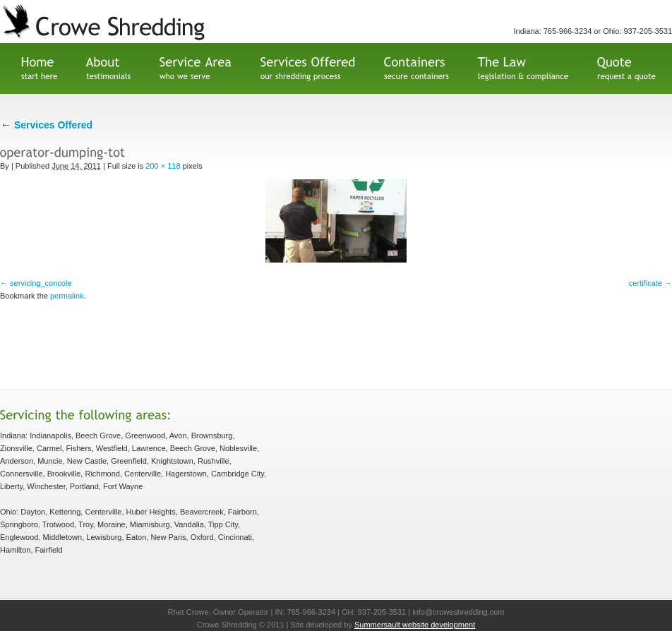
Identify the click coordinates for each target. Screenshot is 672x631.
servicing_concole (41, 283)
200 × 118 (163, 166)
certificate (646, 283)
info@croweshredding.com (458, 612)
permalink (67, 296)
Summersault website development (415, 625)
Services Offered (46, 125)
